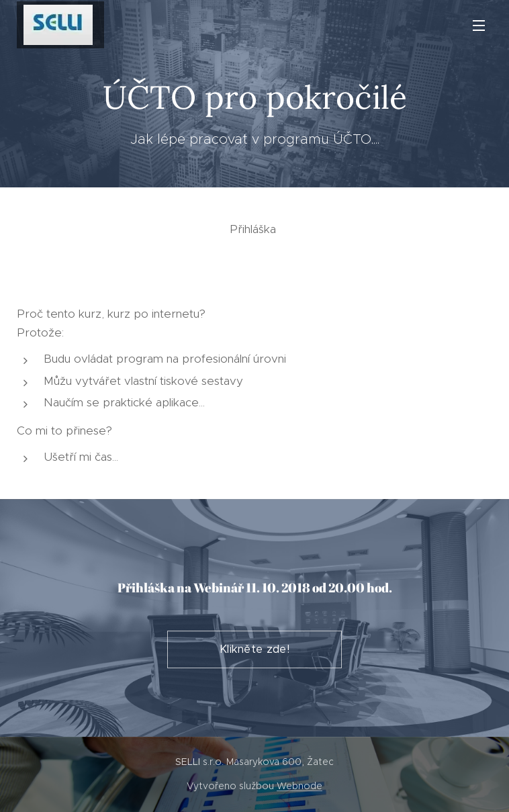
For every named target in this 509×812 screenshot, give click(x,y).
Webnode (299, 786)
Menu (479, 26)
